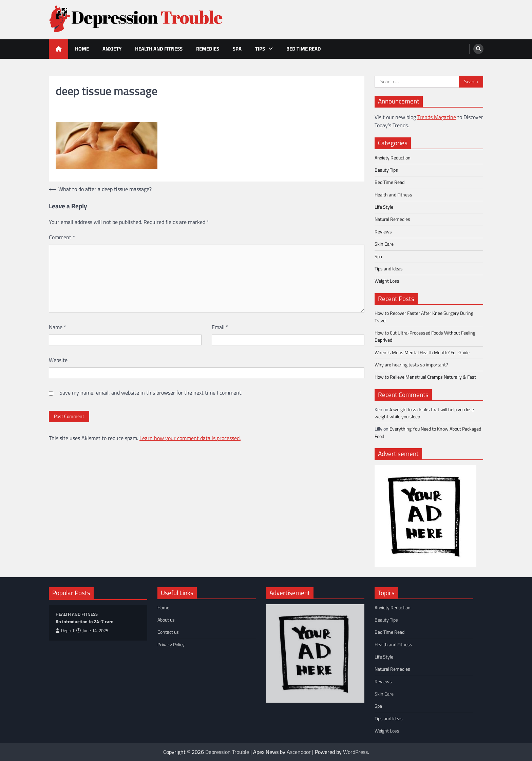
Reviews (383, 232)
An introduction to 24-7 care (84, 622)
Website (58, 360)
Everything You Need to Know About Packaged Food (428, 432)
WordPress (355, 752)
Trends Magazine (437, 117)
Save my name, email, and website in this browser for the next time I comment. (151, 393)
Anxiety (112, 49)
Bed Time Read (304, 49)
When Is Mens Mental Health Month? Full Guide (422, 353)
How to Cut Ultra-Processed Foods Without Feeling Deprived (425, 336)
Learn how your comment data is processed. (190, 438)
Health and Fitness (159, 49)
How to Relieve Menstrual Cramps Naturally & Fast (425, 377)
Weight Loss (387, 281)
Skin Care (384, 244)
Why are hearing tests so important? (411, 365)
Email (220, 327)
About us (166, 620)
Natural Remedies (392, 219)
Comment (62, 237)
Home (82, 49)
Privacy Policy (171, 645)
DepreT (65, 631)
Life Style (384, 207)
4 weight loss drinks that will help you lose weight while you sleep (424, 413)
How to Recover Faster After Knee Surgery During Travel (424, 317)
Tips (260, 49)
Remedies (208, 49)
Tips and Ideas (389, 269)
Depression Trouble (227, 752)
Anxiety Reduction (393, 158)
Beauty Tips (386, 170)
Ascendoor (299, 752)
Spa (237, 49)
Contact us (168, 632)
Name (58, 327)
